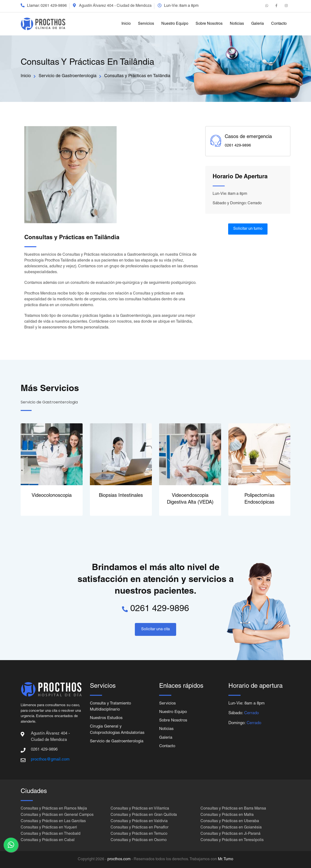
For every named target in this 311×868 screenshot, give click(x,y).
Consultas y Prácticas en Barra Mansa (233, 809)
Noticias (237, 24)
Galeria (258, 24)
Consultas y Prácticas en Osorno (139, 840)
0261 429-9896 (54, 6)
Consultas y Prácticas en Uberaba (230, 821)
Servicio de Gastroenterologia (68, 76)
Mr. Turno (226, 860)
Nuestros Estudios (107, 718)
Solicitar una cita (155, 630)
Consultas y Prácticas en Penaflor (139, 828)
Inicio (126, 24)
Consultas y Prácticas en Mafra (227, 815)
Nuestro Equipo (175, 24)
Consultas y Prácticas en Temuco (139, 834)
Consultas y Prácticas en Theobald (51, 834)
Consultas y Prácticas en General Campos (57, 815)
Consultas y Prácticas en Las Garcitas (53, 821)
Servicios (146, 24)
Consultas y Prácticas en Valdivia (139, 821)
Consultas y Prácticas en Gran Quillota (144, 815)
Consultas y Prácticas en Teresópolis (232, 840)
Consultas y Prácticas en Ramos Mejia (54, 809)
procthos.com (119, 860)
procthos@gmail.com (50, 760)
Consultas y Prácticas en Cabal (48, 840)
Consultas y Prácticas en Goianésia (231, 828)
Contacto (279, 24)
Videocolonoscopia (52, 496)
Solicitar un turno (248, 229)
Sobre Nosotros (209, 24)
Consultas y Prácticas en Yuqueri (49, 828)
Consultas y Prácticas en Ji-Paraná (230, 834)
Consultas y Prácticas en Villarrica (140, 809)
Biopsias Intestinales (121, 496)
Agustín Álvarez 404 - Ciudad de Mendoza (115, 6)
